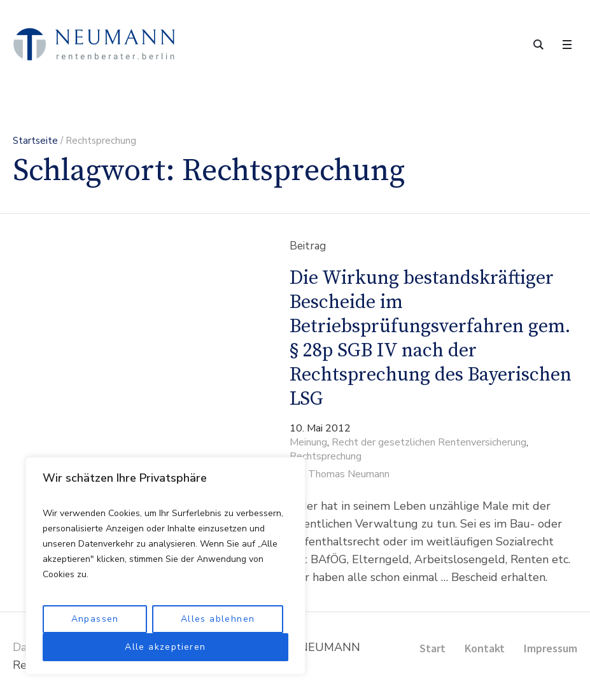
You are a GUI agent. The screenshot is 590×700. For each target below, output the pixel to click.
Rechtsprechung (326, 456)
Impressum (551, 648)
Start (432, 648)
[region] (165, 566)
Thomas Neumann (349, 474)
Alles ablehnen (218, 619)
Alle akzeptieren (165, 647)
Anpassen (95, 619)
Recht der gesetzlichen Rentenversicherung (429, 442)
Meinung (308, 442)
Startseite (35, 141)
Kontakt (485, 648)
